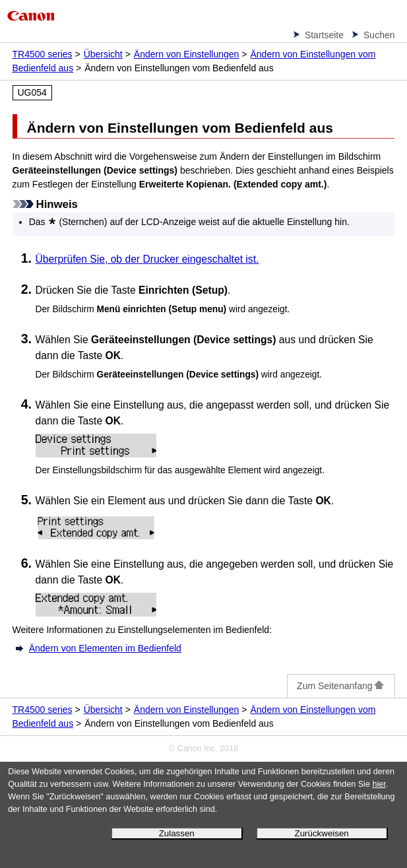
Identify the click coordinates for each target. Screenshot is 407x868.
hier (379, 784)
